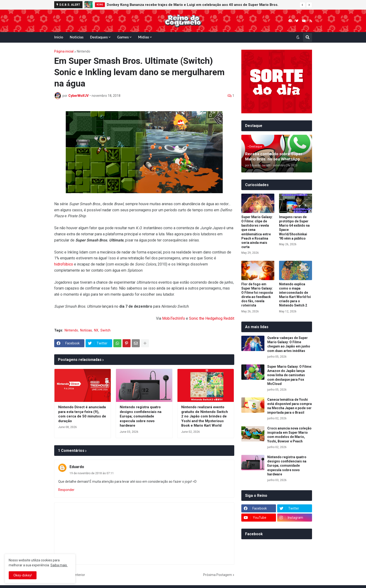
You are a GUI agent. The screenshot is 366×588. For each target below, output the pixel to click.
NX (96, 330)
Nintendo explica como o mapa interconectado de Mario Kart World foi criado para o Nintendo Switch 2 (295, 295)
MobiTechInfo (174, 318)
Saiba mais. (59, 565)
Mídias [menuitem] (144, 37)
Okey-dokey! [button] (23, 575)
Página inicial (64, 51)
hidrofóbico (64, 264)
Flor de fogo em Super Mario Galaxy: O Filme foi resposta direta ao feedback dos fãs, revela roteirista (257, 295)
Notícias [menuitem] (77, 37)
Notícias (86, 330)
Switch (105, 330)
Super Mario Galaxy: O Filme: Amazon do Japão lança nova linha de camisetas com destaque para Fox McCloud (290, 375)
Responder (66, 490)
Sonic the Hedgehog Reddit (212, 318)
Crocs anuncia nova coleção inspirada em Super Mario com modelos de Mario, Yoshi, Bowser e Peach (289, 435)
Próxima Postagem (218, 575)
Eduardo (77, 467)
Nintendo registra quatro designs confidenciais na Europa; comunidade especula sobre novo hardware (141, 416)
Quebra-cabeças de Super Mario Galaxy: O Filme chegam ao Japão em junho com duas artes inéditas (289, 344)
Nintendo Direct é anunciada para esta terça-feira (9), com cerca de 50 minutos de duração (82, 414)
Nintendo (84, 51)
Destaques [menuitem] (99, 37)
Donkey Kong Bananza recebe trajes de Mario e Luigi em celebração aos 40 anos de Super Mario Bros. (193, 5)
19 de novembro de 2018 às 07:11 (92, 473)
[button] (302, 5)
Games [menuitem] (123, 37)
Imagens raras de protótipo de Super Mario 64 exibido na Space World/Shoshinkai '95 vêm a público (294, 228)
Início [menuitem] (59, 37)
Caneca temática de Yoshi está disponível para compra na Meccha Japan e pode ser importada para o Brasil (290, 406)
